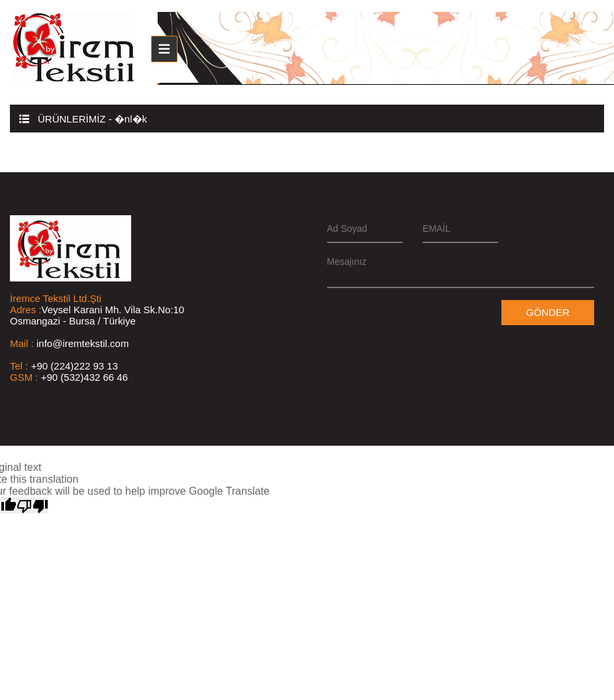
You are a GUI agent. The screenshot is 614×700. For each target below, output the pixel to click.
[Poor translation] (32, 505)
